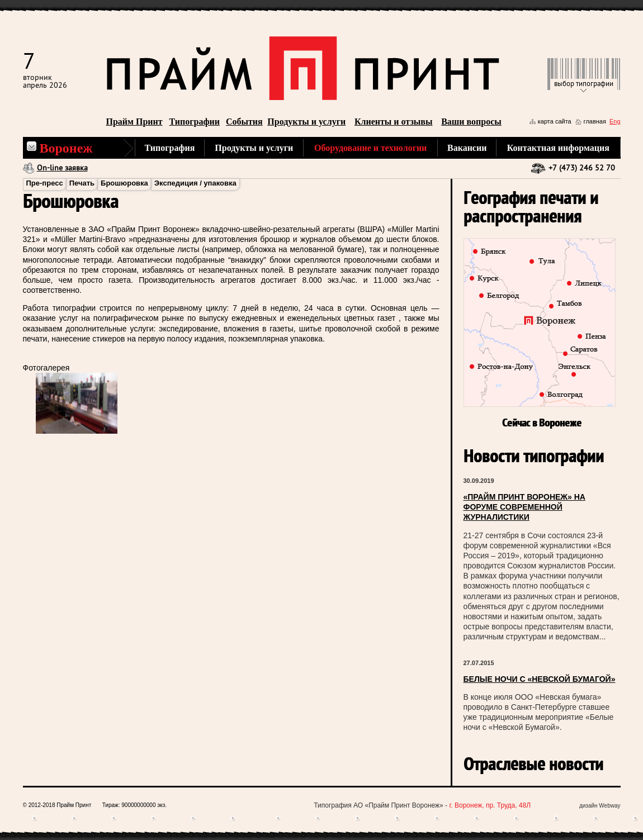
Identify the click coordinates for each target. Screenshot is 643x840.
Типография (170, 148)
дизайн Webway (600, 806)
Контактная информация (558, 148)
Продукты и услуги (306, 122)
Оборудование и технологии (370, 148)
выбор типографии (584, 84)
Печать (82, 183)
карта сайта (555, 121)
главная (595, 121)
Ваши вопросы (471, 122)
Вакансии (467, 148)
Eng (615, 121)
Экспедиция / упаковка (195, 183)
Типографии (195, 122)
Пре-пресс (45, 183)
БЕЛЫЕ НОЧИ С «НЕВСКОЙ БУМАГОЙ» (540, 679)
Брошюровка (124, 183)
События (244, 122)
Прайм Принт (134, 122)
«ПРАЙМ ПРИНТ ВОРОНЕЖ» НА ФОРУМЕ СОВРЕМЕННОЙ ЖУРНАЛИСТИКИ (524, 507)
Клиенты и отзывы (394, 122)
